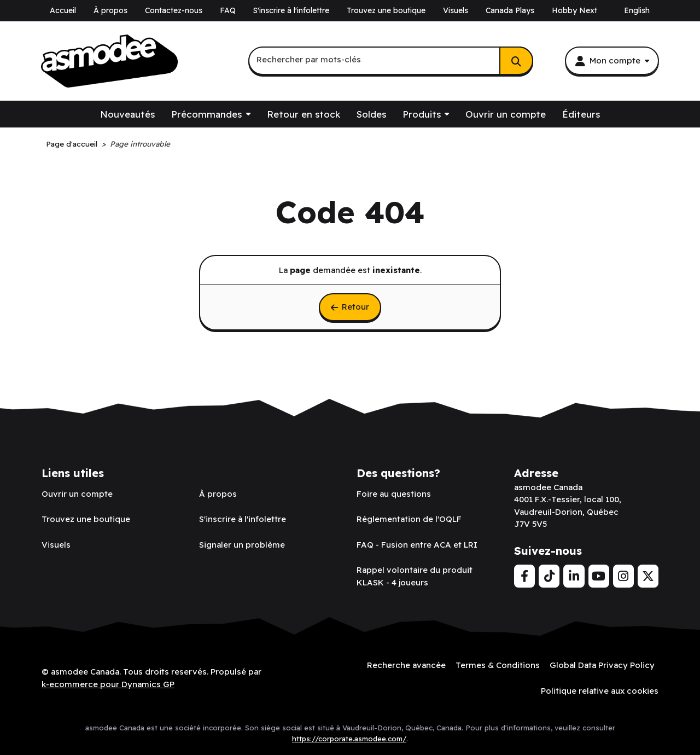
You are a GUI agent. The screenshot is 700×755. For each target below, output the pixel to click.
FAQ (228, 10)
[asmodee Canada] (109, 61)
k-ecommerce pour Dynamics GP (108, 684)
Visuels (456, 10)
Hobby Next (574, 10)
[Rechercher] (516, 61)
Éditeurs (581, 114)
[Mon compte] (612, 61)
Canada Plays (510, 10)
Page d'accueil (72, 144)
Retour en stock (304, 114)
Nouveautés (127, 114)
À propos (110, 10)
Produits (422, 114)
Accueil (63, 10)
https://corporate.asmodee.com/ (349, 739)
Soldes (371, 114)
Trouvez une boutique (386, 10)
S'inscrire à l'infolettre (291, 10)
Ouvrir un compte (506, 114)
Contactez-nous (174, 10)
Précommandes (206, 114)
